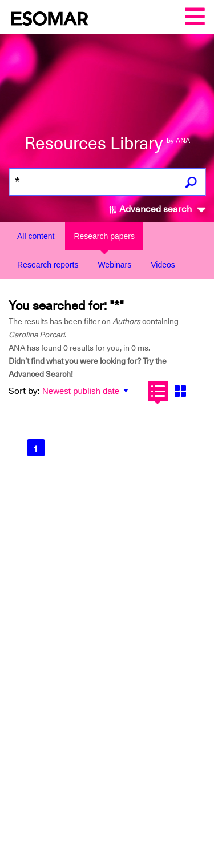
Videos (163, 265)
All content (36, 236)
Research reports (48, 265)
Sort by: (24, 391)
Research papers (104, 236)
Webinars (114, 265)
